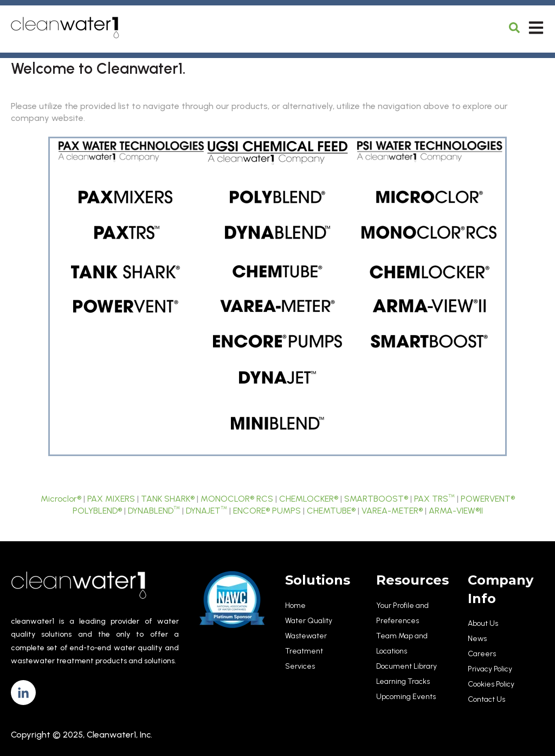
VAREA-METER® (392, 511)
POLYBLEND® (97, 511)
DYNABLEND (154, 511)
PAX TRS (434, 499)
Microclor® (61, 499)
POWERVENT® (488, 499)
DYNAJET (206, 511)
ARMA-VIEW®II (456, 511)
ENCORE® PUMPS (267, 511)
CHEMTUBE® (331, 511)
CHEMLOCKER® (309, 499)
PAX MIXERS (111, 499)
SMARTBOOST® (376, 499)
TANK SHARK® (168, 499)
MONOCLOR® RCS (237, 499)
